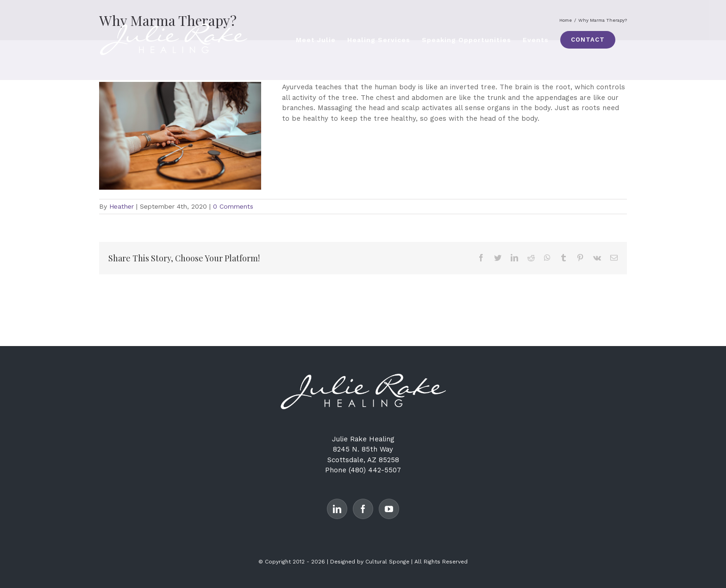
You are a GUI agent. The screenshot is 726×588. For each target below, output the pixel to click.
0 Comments (233, 206)
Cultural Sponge (387, 562)
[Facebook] (363, 509)
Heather (122, 206)
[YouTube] (389, 509)
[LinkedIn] (337, 509)
